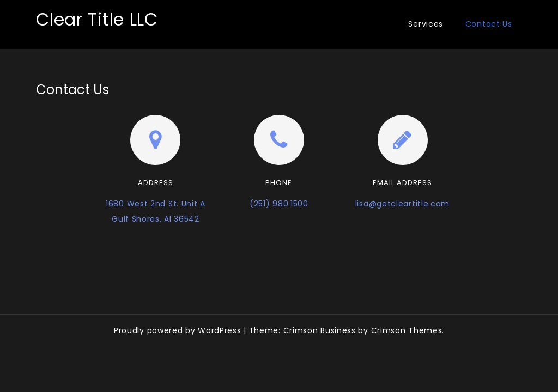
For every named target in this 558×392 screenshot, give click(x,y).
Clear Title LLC (97, 19)
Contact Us (489, 24)
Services (426, 24)
